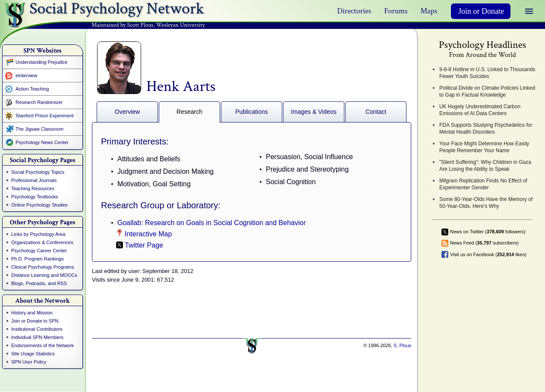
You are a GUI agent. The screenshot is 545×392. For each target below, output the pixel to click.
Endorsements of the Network (43, 345)
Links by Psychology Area (38, 234)
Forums (396, 11)
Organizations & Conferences (42, 242)
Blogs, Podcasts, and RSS (39, 283)
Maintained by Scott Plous (122, 25)
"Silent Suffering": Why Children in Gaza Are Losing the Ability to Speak (485, 166)
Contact (376, 112)
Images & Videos (314, 112)
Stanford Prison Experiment (45, 116)
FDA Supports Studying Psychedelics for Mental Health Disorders (486, 129)
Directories (354, 11)
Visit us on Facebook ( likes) (488, 254)
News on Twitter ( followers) (488, 232)
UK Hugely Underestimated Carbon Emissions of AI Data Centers (480, 110)
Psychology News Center (42, 142)
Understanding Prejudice (41, 62)
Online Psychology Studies (39, 205)
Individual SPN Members (37, 337)
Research (189, 112)
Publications (252, 112)
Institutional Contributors (37, 329)
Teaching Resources (33, 188)
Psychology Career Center (39, 251)
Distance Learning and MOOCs (44, 275)
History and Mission (32, 313)
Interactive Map (148, 234)
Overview (127, 112)
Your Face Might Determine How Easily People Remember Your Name (484, 147)
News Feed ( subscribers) (484, 243)
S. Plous (402, 345)
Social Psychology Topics (38, 172)
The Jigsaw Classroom (39, 129)
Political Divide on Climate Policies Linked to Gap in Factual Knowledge (487, 91)
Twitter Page (144, 245)
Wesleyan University (181, 25)
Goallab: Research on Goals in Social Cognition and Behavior (212, 223)
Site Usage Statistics (33, 354)
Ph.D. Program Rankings (38, 259)
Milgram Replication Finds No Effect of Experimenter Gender (483, 184)
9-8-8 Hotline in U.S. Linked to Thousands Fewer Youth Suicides (487, 73)
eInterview (26, 75)
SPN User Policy (29, 362)
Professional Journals (34, 180)
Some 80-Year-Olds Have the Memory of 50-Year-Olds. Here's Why (486, 203)
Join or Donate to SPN (35, 321)
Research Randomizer (39, 102)
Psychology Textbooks (35, 197)
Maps (429, 11)
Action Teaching (32, 89)
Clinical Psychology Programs (43, 267)
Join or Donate (481, 11)
